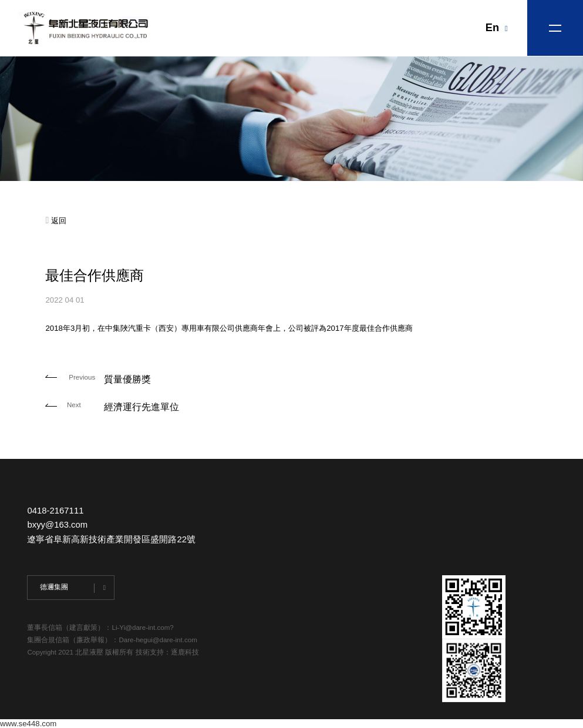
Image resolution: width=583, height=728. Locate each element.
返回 (56, 221)
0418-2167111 (55, 511)
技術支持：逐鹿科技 (167, 652)
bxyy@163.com (57, 525)
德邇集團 (54, 587)
